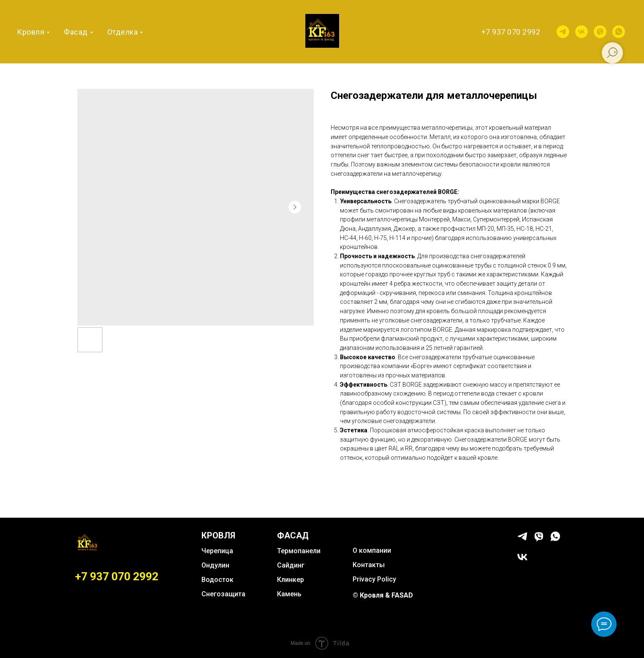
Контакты (369, 565)
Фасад (76, 32)
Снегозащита (223, 594)
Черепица (217, 551)
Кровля (31, 32)
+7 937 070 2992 (511, 32)
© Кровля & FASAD (383, 595)
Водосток (217, 580)
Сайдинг (291, 565)
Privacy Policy (374, 579)
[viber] (600, 32)
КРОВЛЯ (218, 535)
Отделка (123, 32)
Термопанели (299, 551)
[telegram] (563, 32)
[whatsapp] (619, 32)
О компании (372, 550)
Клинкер (291, 580)
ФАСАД (293, 535)
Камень (289, 594)
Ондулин (215, 565)
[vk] (582, 32)
